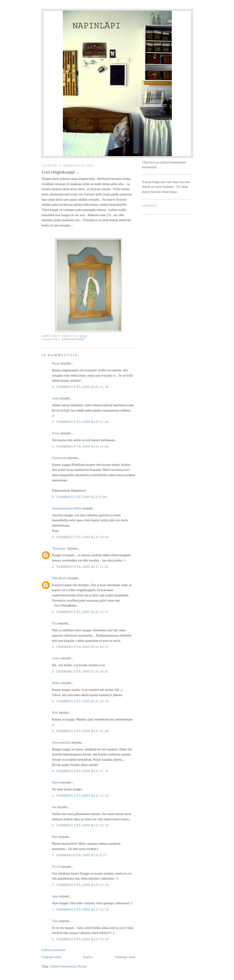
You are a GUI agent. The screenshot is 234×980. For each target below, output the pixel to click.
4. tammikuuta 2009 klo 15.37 (80, 612)
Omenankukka (61, 742)
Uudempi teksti (52, 957)
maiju (56, 398)
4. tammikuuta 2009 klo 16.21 (80, 647)
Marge (56, 363)
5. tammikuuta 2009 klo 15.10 (80, 939)
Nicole (56, 867)
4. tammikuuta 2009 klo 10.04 (80, 537)
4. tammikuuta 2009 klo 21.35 (80, 796)
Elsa (55, 623)
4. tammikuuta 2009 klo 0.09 (79, 497)
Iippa (55, 896)
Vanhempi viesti (125, 957)
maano (56, 658)
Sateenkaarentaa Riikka (67, 508)
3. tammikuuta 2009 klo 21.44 (80, 422)
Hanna (56, 782)
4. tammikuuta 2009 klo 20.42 (80, 671)
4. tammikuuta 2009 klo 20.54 (80, 701)
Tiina (55, 921)
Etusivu (88, 957)
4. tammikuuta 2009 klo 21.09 (80, 731)
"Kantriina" (59, 548)
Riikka (56, 683)
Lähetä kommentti (53, 950)
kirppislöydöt (73, 339)
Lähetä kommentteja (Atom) (68, 966)
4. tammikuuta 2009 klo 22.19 (80, 825)
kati (54, 807)
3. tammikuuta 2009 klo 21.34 (80, 387)
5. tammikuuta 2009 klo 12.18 (80, 885)
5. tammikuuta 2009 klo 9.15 (79, 855)
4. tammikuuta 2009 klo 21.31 (80, 771)
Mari (55, 713)
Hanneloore (59, 458)
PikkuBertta (60, 578)
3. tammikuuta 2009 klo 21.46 (80, 446)
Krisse (56, 433)
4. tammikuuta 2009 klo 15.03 (80, 567)
